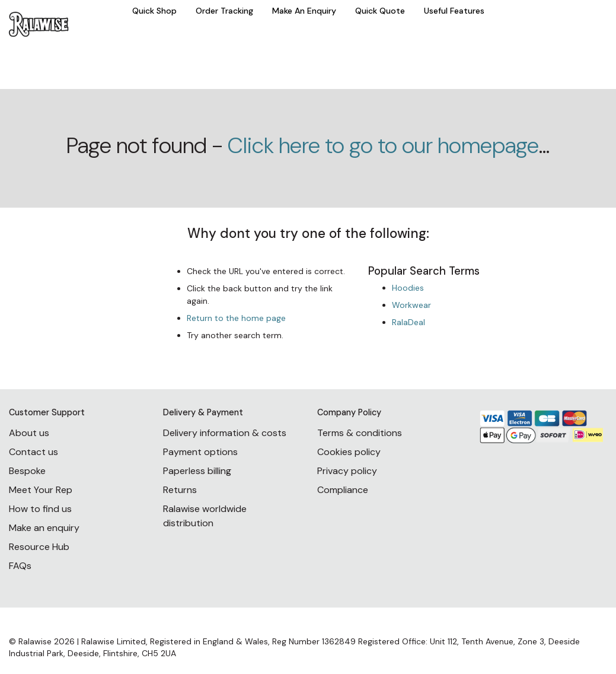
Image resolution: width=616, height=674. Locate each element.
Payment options (200, 452)
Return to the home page (236, 318)
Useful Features (454, 11)
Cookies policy (349, 452)
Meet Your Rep (41, 490)
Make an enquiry (44, 528)
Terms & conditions (360, 433)
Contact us (33, 452)
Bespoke (27, 471)
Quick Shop (154, 11)
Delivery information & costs (225, 433)
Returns (180, 490)
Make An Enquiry (304, 11)
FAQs (20, 566)
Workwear (411, 305)
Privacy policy (347, 471)
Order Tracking (224, 11)
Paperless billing (197, 471)
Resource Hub (39, 547)
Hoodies (408, 288)
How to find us (40, 509)
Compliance (343, 490)
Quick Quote (380, 11)
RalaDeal (408, 322)
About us (29, 433)
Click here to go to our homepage (383, 146)
